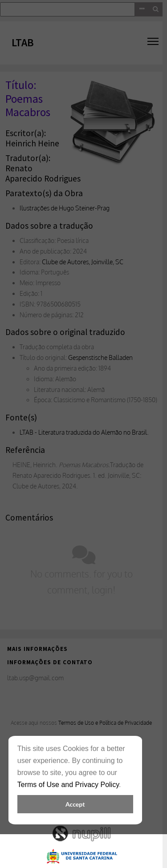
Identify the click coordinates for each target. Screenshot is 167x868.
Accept (75, 804)
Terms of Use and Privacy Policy (68, 785)
